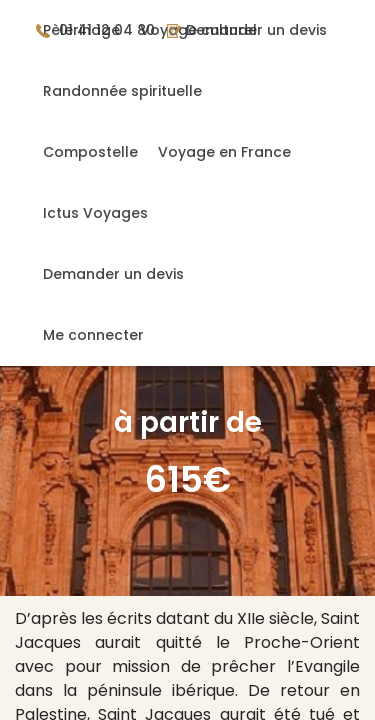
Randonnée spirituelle (122, 91)
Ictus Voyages (95, 213)
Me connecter (93, 335)
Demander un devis (113, 274)
